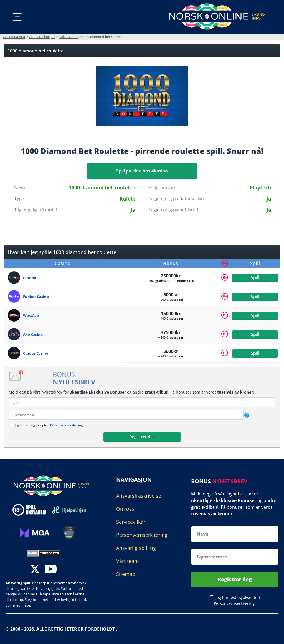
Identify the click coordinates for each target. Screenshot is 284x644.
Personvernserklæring (66, 425)
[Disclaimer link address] (69, 510)
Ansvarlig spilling (136, 548)
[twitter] (35, 570)
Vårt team (128, 561)
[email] (126, 415)
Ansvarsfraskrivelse (139, 496)
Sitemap (126, 574)
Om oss (125, 509)
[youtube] (51, 570)
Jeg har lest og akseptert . (49, 425)
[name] (142, 402)
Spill (255, 277)
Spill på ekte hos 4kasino (142, 171)
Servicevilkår (131, 522)
